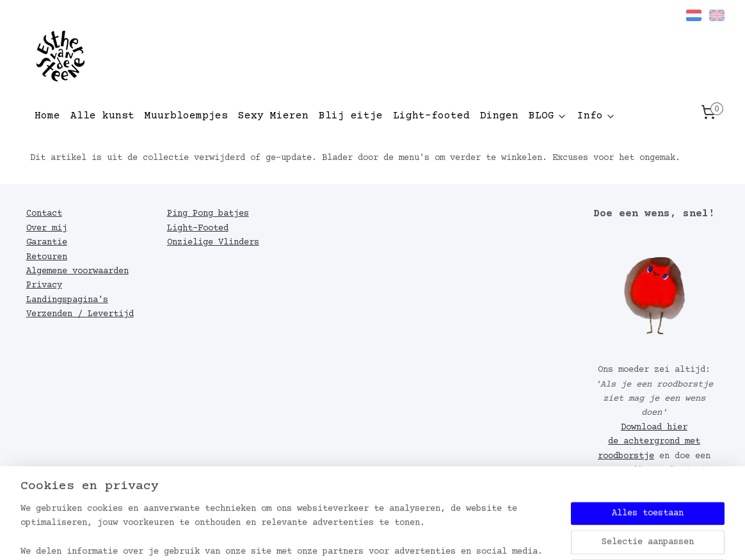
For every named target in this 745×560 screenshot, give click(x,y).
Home (47, 116)
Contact (44, 214)
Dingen (499, 116)
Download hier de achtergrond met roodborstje (649, 442)
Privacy (44, 285)
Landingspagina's (67, 300)
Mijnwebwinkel (563, 537)
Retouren (47, 257)
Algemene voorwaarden (77, 271)
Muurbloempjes (186, 116)
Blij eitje (351, 116)
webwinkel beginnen (431, 537)
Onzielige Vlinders (213, 243)
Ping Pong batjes (208, 214)
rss (370, 537)
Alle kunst (102, 116)
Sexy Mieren (273, 116)
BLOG (548, 116)
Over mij (47, 228)
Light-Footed (198, 228)
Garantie (47, 243)
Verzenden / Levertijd (80, 314)
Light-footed (431, 116)
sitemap (334, 537)
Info (597, 116)
